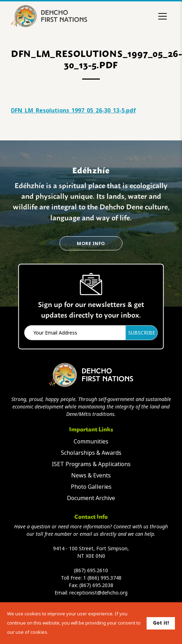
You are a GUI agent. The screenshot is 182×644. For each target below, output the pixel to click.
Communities (91, 442)
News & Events (91, 475)
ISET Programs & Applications (91, 464)
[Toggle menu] (163, 16)
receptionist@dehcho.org (98, 593)
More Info (91, 243)
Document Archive (91, 498)
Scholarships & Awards (91, 453)
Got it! (161, 623)
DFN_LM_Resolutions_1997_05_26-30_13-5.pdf (73, 111)
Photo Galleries (91, 487)
